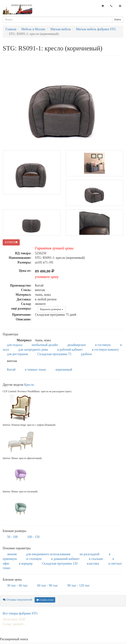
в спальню (96, 559)
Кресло (29, 385)
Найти (118, 20)
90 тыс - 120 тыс (79, 585)
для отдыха (15, 345)
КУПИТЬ (11, 242)
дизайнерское (76, 345)
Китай (11, 370)
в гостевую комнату (106, 350)
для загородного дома (33, 350)
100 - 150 (33, 537)
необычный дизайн (45, 345)
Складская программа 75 (54, 354)
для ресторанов (17, 354)
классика (93, 563)
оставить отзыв (45, 600)
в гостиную (103, 345)
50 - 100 (12, 537)
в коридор (26, 563)
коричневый (64, 370)
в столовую (34, 559)
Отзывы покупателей (17, 600)
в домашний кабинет (65, 559)
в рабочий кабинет (70, 350)
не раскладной (89, 554)
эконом (12, 554)
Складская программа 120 (60, 563)
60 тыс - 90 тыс (47, 585)
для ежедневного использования (48, 554)
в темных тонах (36, 370)
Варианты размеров (52, 309)
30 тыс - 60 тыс (17, 585)
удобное (86, 354)
